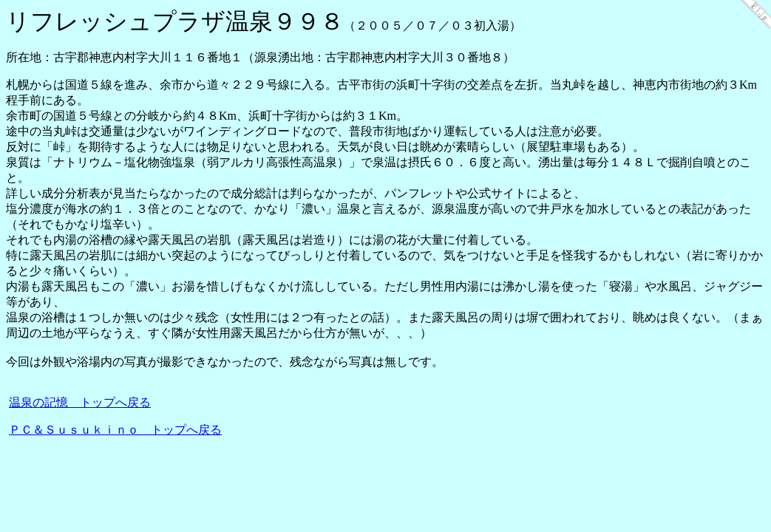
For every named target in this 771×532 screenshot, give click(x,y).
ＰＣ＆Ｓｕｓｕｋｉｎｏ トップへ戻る (115, 430)
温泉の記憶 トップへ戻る (80, 402)
